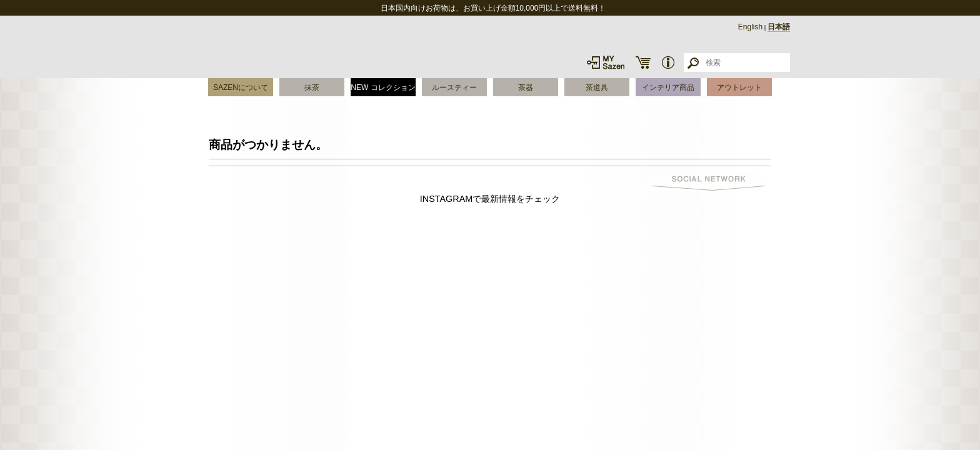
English (750, 27)
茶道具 (597, 87)
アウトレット (739, 87)
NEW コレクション (383, 87)
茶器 (526, 87)
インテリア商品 (668, 87)
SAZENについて (241, 87)
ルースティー (454, 87)
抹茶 (312, 87)
